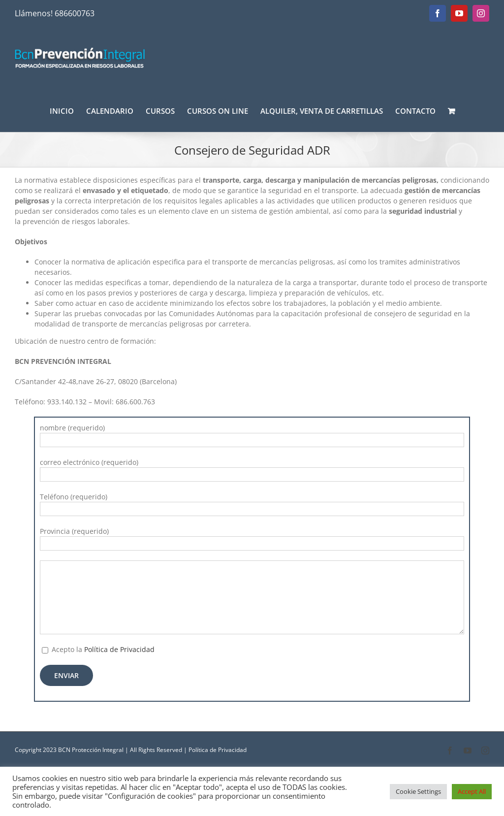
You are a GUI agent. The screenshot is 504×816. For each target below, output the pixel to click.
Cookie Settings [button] (418, 791)
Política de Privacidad (119, 649)
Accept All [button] (472, 791)
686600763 (75, 13)
